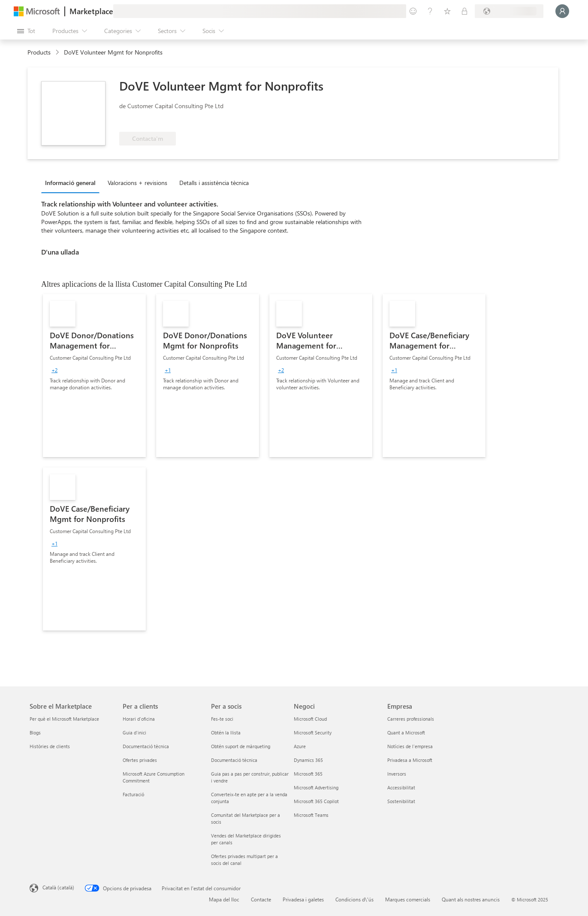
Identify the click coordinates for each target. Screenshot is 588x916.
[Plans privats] (464, 11)
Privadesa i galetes (303, 899)
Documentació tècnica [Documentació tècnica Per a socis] (234, 760)
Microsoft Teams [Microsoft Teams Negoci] (311, 815)
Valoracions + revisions (137, 183)
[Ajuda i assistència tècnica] (430, 11)
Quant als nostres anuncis (471, 899)
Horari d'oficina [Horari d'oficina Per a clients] (139, 719)
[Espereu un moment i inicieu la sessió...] (562, 11)
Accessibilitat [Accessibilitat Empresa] (401, 787)
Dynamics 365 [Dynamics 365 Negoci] (308, 760)
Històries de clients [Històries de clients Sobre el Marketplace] (50, 746)
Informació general (70, 183)
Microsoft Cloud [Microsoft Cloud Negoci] (310, 719)
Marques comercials (408, 899)
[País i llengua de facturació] (509, 11)
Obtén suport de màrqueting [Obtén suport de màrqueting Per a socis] (241, 746)
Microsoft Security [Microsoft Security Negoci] (313, 732)
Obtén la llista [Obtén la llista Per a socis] (226, 732)
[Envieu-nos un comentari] (413, 11)
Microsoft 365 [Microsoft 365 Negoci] (308, 774)
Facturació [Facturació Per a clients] (133, 794)
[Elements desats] (447, 11)
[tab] (72, 182)
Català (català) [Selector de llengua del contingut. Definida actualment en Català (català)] (58, 887)
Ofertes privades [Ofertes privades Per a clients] (140, 760)
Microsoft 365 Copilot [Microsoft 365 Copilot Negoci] (316, 801)
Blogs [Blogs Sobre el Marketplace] (35, 732)
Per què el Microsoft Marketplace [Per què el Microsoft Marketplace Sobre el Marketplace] (64, 719)
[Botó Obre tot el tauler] (26, 31)
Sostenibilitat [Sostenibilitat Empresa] (401, 801)
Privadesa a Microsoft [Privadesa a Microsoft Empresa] (410, 760)
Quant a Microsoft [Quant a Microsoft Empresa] (406, 732)
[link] (94, 376)
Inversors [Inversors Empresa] (397, 774)
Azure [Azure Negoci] (300, 746)
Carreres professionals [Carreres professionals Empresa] (411, 719)
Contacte (261, 899)
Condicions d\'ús (354, 899)
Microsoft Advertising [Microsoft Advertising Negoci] (316, 787)
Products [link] (39, 52)
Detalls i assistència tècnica (214, 183)
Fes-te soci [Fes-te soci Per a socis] (222, 719)
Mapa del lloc (224, 899)
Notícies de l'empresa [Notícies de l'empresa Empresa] (410, 746)
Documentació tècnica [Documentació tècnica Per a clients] (146, 746)
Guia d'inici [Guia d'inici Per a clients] (134, 732)
